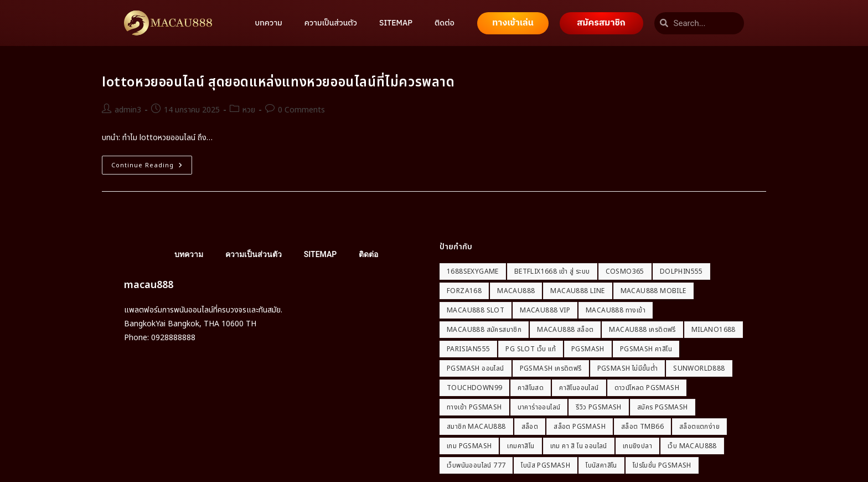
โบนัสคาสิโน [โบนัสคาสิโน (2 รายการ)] (601, 465)
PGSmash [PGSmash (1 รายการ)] (588, 349)
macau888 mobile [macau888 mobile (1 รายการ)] (653, 291)
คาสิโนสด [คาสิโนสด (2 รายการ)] (531, 388)
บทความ (269, 23)
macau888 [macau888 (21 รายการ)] (516, 291)
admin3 (128, 110)
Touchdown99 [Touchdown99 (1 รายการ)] (474, 388)
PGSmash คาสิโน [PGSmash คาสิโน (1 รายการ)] (646, 349)
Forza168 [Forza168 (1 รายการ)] (464, 291)
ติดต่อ (445, 23)
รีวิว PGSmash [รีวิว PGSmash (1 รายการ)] (598, 407)
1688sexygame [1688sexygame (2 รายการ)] (473, 271)
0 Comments (301, 110)
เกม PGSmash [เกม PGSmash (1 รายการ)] (469, 446)
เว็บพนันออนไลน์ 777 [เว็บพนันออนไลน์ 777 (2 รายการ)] (476, 465)
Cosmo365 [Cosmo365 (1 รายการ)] (625, 271)
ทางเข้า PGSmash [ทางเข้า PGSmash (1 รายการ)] (474, 407)
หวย (249, 110)
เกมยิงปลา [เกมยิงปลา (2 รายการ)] (637, 446)
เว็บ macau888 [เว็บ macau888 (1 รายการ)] (692, 446)
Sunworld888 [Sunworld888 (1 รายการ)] (699, 368)
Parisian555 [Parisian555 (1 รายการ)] (468, 349)
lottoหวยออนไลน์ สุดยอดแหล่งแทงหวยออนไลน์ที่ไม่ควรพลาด (278, 83)
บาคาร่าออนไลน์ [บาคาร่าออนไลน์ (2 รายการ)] (539, 407)
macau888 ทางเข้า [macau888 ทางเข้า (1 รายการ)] (616, 310)
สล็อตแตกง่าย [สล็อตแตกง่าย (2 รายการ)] (699, 427)
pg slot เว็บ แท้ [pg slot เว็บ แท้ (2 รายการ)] (531, 349)
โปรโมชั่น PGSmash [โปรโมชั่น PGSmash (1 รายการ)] (662, 465)
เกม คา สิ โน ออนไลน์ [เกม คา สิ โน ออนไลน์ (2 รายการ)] (579, 446)
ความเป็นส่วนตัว (331, 23)
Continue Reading (152, 163)
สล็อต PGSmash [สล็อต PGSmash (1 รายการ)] (580, 427)
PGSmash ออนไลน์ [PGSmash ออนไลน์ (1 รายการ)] (476, 368)
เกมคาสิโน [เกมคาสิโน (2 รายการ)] (521, 446)
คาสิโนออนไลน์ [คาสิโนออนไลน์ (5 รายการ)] (579, 388)
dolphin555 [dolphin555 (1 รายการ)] (681, 271)
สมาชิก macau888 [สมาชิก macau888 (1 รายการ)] (476, 427)
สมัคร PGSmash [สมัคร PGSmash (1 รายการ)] (663, 407)
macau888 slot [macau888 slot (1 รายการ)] (476, 310)
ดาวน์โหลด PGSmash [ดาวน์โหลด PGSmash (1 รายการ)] (647, 388)
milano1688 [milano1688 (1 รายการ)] (714, 330)
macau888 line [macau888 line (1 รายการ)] (577, 291)
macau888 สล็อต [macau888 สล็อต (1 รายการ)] (565, 330)
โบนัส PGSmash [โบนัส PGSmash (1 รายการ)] (546, 465)
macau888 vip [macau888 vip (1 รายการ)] (545, 310)
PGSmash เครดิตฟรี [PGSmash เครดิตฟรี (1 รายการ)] (551, 368)
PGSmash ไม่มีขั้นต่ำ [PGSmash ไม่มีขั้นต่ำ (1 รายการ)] (628, 368)
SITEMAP (396, 23)
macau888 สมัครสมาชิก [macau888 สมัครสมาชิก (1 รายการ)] (484, 330)
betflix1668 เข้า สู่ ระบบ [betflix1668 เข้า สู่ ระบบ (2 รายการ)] (552, 271)
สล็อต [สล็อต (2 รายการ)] (530, 427)
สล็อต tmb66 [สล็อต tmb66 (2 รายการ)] (642, 427)
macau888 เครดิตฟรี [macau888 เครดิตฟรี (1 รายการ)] (642, 330)
